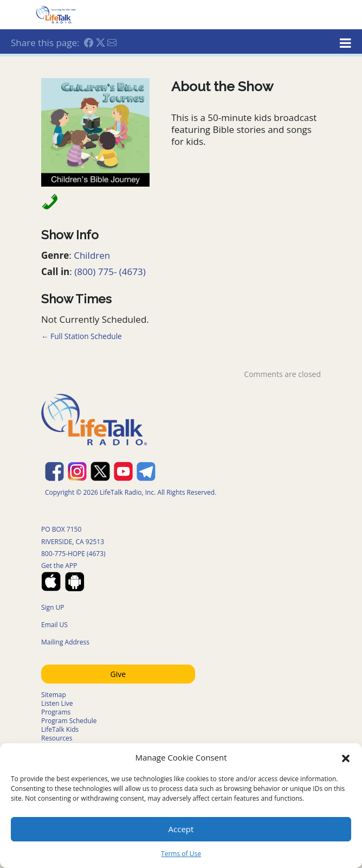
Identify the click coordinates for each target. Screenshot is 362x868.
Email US (54, 625)
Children (92, 255)
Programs (56, 712)
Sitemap (54, 695)
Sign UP (53, 607)
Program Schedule (69, 721)
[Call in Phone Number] (47, 201)
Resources (57, 738)
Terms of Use (181, 854)
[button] (346, 757)
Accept (181, 829)
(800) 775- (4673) (110, 272)
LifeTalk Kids (60, 729)
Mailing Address (65, 642)
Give (118, 674)
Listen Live (57, 703)
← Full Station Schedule (82, 336)
